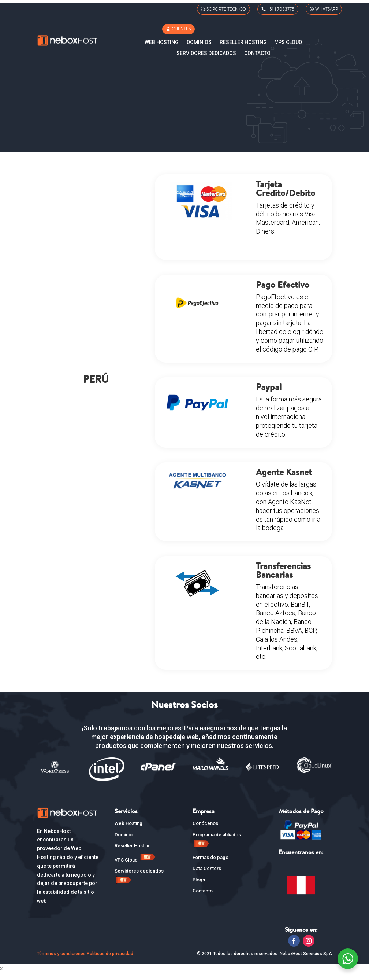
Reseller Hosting (243, 42)
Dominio (124, 842)
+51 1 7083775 (281, 9)
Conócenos (205, 831)
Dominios (199, 42)
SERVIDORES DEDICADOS (206, 53)
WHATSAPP (327, 9)
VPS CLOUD (288, 42)
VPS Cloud (136, 867)
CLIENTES (181, 29)
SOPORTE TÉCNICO (226, 9)
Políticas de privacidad (110, 961)
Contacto (257, 53)
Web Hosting (162, 42)
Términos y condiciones (61, 961)
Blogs (199, 887)
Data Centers (207, 876)
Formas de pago (210, 865)
